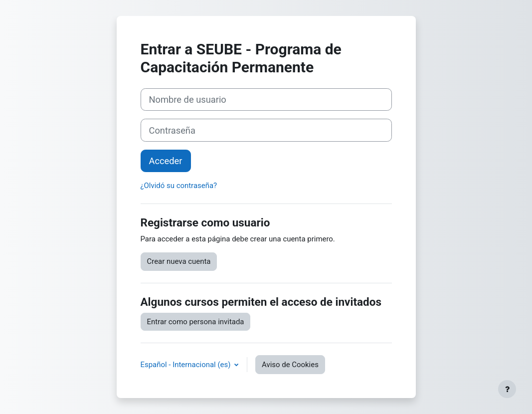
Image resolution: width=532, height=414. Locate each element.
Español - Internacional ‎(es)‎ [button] (187, 365)
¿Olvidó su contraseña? (179, 186)
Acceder (166, 161)
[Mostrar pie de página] (507, 389)
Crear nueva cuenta (179, 261)
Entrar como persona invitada (196, 322)
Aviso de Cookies (290, 365)
